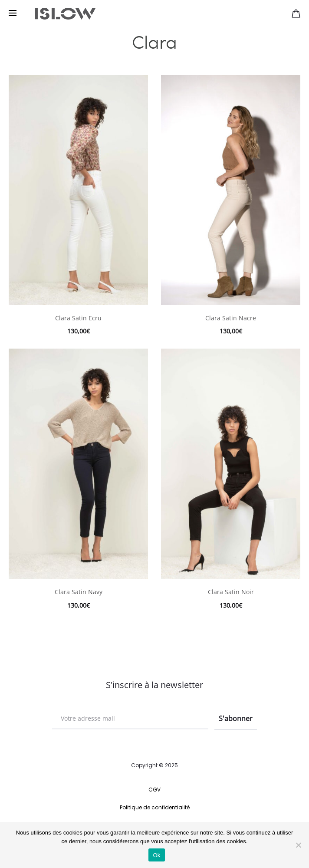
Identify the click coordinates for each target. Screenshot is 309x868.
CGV (154, 790)
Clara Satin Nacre (231, 318)
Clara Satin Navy (79, 592)
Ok (156, 855)
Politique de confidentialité (155, 807)
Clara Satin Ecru (78, 318)
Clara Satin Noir (231, 592)
